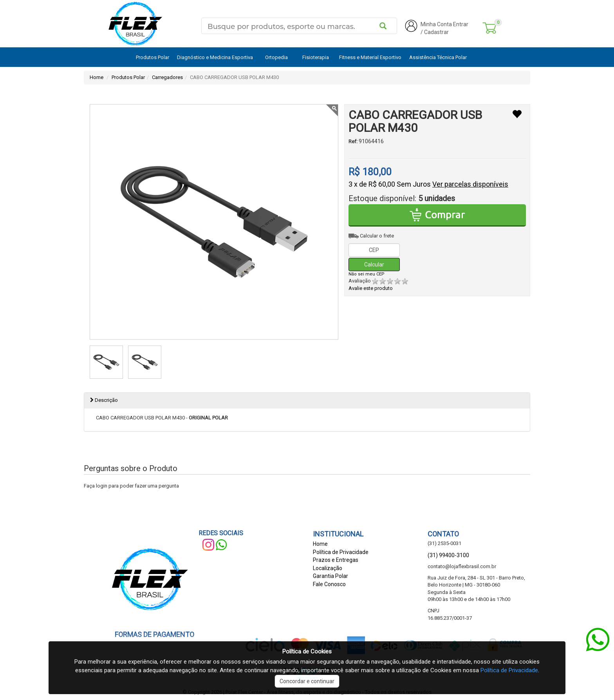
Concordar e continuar (307, 681)
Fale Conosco (329, 584)
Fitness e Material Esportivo (370, 57)
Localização (328, 568)
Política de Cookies (307, 651)
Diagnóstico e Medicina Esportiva (215, 57)
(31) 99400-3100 (448, 555)
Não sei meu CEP (367, 274)
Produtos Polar (153, 57)
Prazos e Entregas (336, 560)
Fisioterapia (316, 57)
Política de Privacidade (341, 552)
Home (97, 77)
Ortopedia (276, 57)
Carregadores (167, 77)
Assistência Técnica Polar (438, 57)
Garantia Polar (330, 576)
